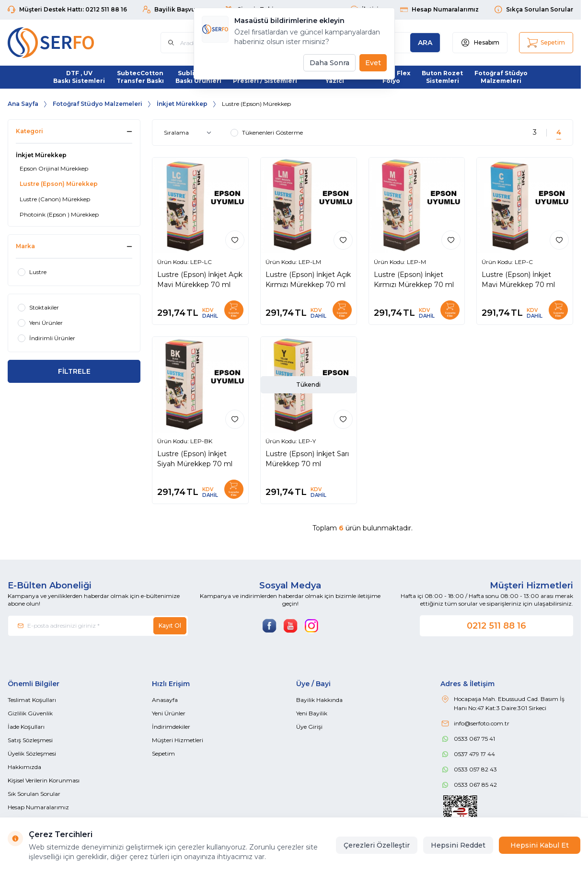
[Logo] (65, 43)
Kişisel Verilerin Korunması (44, 780)
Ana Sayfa (23, 104)
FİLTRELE (74, 371)
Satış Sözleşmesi (30, 740)
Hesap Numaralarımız (38, 807)
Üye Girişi (309, 727)
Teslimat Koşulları (32, 700)
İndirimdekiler (171, 727)
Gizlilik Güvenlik (30, 713)
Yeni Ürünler (169, 713)
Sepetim (163, 753)
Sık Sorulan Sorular (34, 794)
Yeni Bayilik (312, 713)
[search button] (425, 43)
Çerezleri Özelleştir (377, 845)
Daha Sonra (329, 63)
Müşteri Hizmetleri (178, 740)
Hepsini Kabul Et (540, 845)
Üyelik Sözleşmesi (32, 753)
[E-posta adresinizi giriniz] (98, 626)
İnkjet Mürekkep (182, 104)
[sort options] (190, 133)
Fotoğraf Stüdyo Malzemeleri (98, 104)
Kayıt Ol (170, 626)
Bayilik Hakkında (319, 700)
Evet (373, 63)
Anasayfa (165, 700)
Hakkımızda (24, 767)
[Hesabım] (480, 43)
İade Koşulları (26, 727)
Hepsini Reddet (458, 845)
